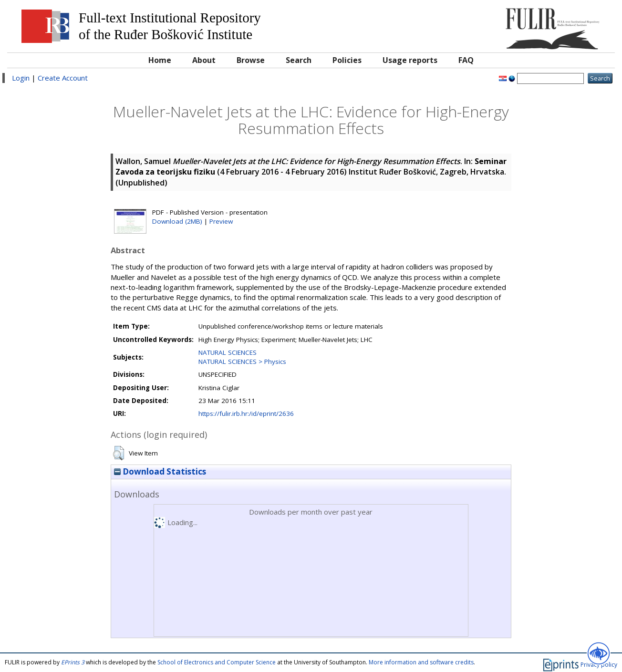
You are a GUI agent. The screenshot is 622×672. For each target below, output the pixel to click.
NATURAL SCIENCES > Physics (242, 362)
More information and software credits (421, 662)
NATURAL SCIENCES (228, 352)
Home (160, 60)
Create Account (63, 78)
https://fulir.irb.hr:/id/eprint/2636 (246, 414)
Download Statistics (160, 471)
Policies (347, 60)
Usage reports (410, 60)
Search (299, 60)
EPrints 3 (73, 662)
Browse (251, 60)
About (204, 60)
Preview (221, 221)
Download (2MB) (177, 221)
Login (21, 78)
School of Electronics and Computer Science (217, 662)
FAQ (466, 60)
